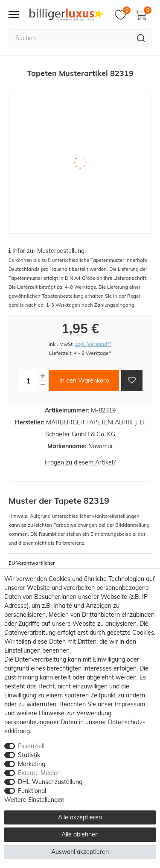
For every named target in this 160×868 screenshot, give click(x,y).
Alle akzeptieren (80, 817)
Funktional (32, 791)
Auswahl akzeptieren (80, 852)
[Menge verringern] (43, 385)
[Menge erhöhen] (43, 376)
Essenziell (31, 746)
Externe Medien (39, 773)
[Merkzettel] (123, 15)
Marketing (32, 764)
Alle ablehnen (80, 834)
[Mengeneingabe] (28, 380)
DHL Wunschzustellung (50, 782)
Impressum (130, 704)
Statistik (29, 755)
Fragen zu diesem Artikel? (80, 462)
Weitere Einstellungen (34, 800)
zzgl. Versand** (93, 344)
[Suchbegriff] (70, 38)
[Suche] (141, 38)
